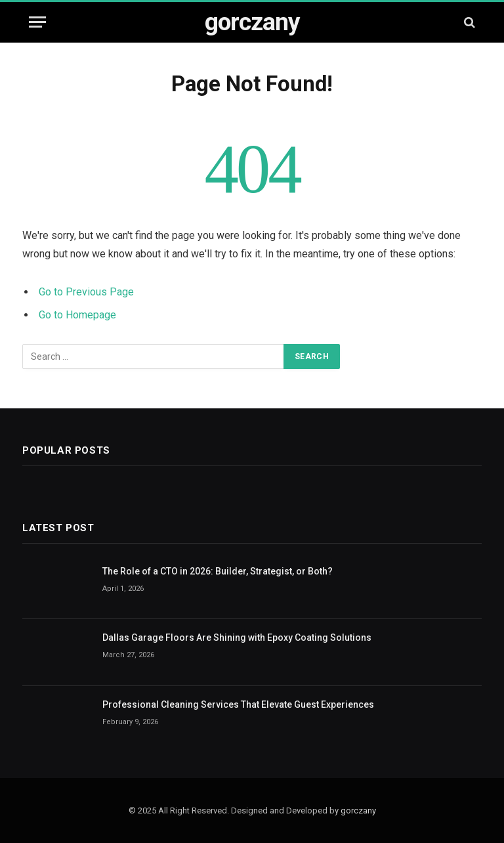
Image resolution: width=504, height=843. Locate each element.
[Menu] (37, 22)
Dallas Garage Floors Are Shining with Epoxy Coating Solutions (237, 638)
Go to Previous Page (86, 292)
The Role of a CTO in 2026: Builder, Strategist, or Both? (218, 571)
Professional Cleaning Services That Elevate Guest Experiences (238, 704)
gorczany (358, 811)
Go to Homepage (77, 315)
